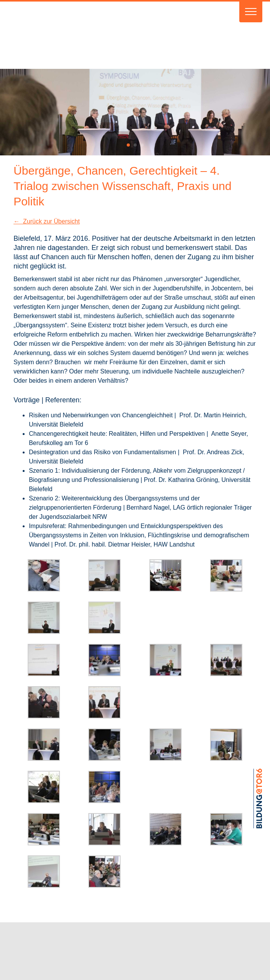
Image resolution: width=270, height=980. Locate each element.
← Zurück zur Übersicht (46, 221)
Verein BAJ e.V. (108, 35)
